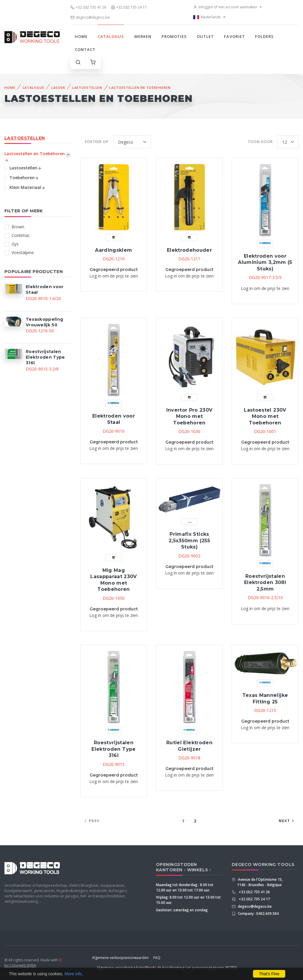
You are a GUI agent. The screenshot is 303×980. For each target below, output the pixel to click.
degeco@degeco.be (90, 17)
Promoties (174, 36)
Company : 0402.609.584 (258, 914)
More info (73, 974)
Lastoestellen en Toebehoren (140, 88)
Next (287, 821)
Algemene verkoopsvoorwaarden (120, 958)
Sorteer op (97, 142)
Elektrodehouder (189, 250)
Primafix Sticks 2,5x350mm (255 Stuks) (189, 540)
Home (81, 36)
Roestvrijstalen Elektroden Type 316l (113, 749)
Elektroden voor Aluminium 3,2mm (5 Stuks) (265, 262)
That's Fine (269, 974)
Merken (143, 36)
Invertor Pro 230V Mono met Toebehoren (190, 416)
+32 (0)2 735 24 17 (129, 7)
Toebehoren (24, 178)
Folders (264, 36)
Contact (85, 49)
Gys (15, 244)
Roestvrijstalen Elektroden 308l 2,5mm (265, 583)
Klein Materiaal (27, 187)
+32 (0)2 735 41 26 (88, 7)
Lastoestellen (87, 88)
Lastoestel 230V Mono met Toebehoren (265, 416)
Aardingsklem (113, 250)
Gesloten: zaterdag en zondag (182, 910)
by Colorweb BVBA (20, 965)
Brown (18, 227)
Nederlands (207, 17)
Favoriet (234, 36)
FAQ (157, 958)
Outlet (205, 36)
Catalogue (33, 88)
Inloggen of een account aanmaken (225, 7)
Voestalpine (23, 252)
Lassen (58, 88)
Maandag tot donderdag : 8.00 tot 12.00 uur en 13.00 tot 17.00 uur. (185, 887)
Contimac (21, 235)
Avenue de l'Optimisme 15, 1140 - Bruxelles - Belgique (260, 882)
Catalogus (111, 36)
